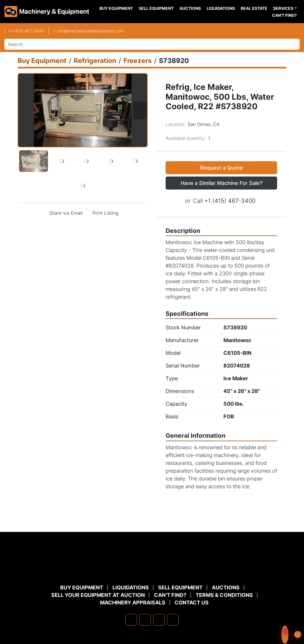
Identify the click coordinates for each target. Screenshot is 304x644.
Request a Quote (221, 168)
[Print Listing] (104, 213)
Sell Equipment (156, 8)
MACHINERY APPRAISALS (133, 603)
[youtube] (173, 620)
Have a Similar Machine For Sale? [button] (221, 183)
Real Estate (254, 8)
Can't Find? (284, 15)
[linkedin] (145, 620)
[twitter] (159, 620)
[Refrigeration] (95, 61)
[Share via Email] (65, 213)
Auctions (190, 8)
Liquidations (221, 8)
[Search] (149, 44)
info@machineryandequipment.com (90, 31)
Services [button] (283, 8)
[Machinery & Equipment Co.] (152, 570)
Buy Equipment (116, 8)
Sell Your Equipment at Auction (98, 595)
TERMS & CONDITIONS (224, 595)
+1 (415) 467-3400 (26, 31)
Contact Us (192, 603)
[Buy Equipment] (42, 61)
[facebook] (131, 620)
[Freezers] (138, 61)
